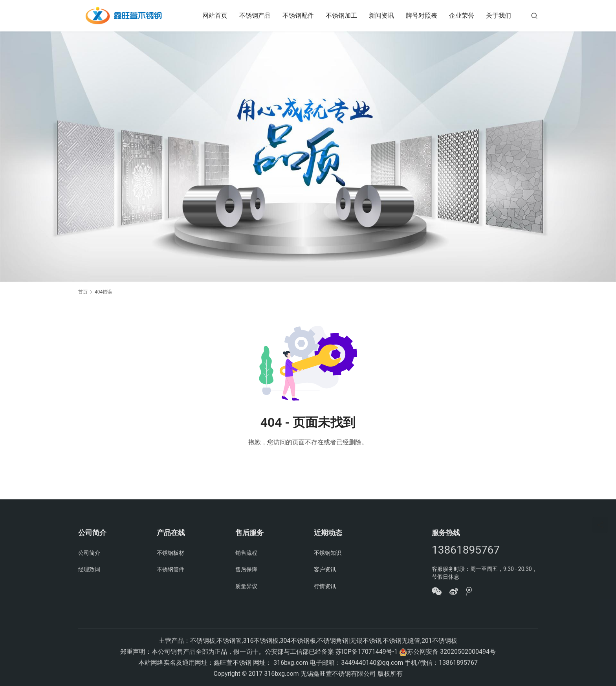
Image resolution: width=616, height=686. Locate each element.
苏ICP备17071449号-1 (367, 652)
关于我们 (499, 16)
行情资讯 (325, 586)
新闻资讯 (381, 16)
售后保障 (246, 569)
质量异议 (246, 586)
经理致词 (89, 569)
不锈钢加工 (341, 16)
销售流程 (246, 553)
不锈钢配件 (298, 16)
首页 (83, 292)
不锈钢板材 (170, 553)
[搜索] (534, 16)
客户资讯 (325, 569)
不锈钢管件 (170, 569)
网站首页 (215, 16)
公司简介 (89, 553)
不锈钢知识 (328, 553)
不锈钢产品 (255, 16)
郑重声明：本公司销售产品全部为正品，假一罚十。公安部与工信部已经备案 (227, 652)
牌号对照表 (422, 16)
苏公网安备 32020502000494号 (451, 652)
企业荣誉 (462, 16)
